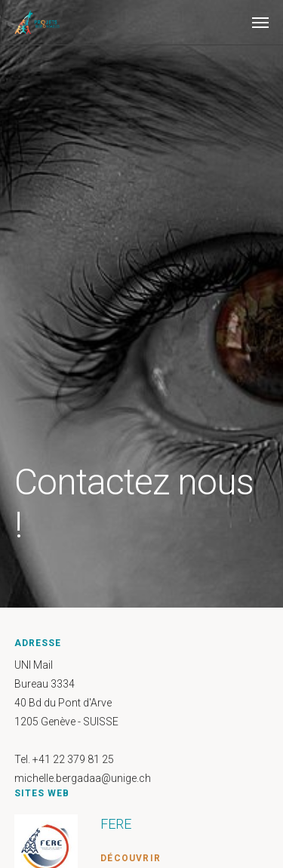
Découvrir (131, 858)
